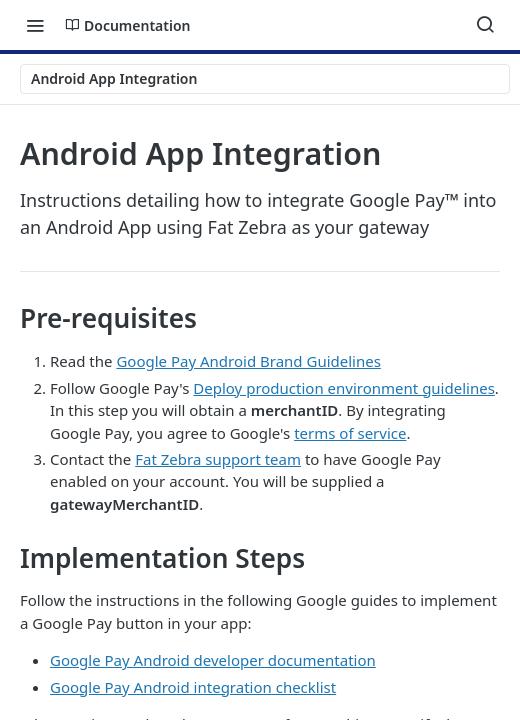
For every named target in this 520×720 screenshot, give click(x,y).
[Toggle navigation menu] (35, 25)
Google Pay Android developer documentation (213, 660)
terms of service (350, 433)
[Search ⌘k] (485, 25)
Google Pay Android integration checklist (193, 687)
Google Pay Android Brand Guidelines (248, 361)
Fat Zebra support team (218, 459)
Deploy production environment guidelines (344, 388)
